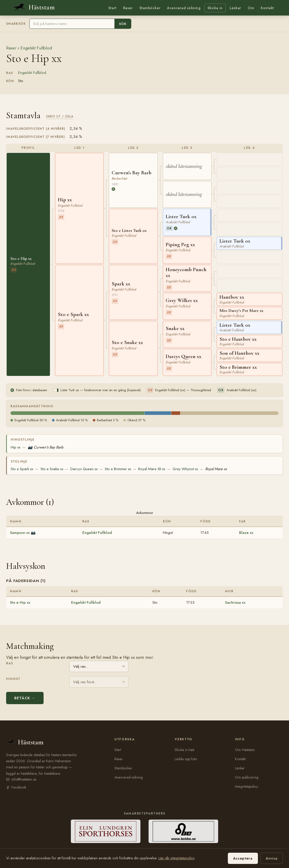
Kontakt (267, 8)
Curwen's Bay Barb (46, 447)
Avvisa (272, 858)
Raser (128, 8)
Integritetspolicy (246, 786)
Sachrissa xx (235, 602)
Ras (10, 663)
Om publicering (247, 777)
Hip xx (16, 447)
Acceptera (243, 858)
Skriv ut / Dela (60, 116)
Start (112, 8)
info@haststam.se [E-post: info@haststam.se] (24, 779)
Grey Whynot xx (185, 469)
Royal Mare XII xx (152, 469)
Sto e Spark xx (22, 469)
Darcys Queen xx (84, 469)
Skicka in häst (184, 750)
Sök (123, 24)
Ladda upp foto (186, 759)
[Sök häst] (72, 24)
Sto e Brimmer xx (118, 469)
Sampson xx (20, 533)
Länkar (235, 8)
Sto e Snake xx (52, 469)
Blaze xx (246, 533)
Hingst (13, 679)
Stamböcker (150, 8)
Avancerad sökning (184, 8)
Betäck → (25, 698)
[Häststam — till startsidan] (34, 8)
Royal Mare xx (216, 469)
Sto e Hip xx (20, 602)
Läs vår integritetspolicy (176, 858)
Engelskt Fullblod (36, 48)
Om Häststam (245, 750)
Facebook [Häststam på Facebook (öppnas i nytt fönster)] (19, 787)
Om (251, 8)
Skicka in (215, 8)
